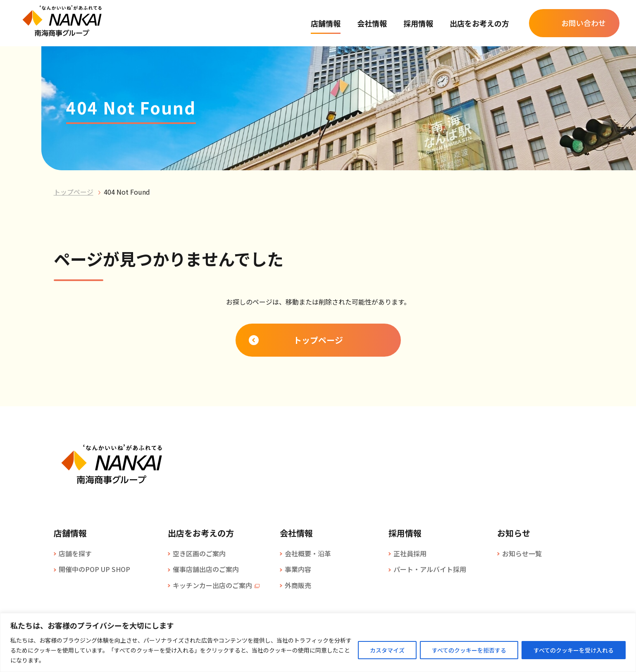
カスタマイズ (387, 650)
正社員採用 (410, 553)
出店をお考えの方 (479, 23)
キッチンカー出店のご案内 (212, 585)
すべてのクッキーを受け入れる (574, 650)
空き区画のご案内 (199, 553)
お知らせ (514, 533)
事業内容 (298, 569)
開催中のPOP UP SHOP (94, 569)
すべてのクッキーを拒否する (469, 650)
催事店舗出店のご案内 (206, 569)
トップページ (74, 192)
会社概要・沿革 (308, 553)
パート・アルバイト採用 (430, 569)
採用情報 (418, 23)
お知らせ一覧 (522, 553)
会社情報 (372, 23)
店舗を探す (75, 553)
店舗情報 (326, 23)
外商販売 (298, 585)
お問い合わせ (584, 23)
